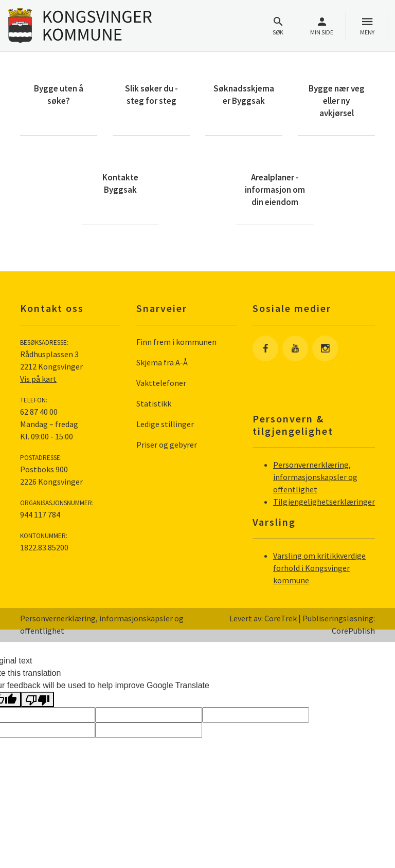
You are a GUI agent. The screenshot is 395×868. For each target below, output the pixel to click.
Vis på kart (38, 379)
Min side (322, 26)
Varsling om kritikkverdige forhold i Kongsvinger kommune (319, 568)
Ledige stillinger (165, 424)
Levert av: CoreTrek (263, 618)
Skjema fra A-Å (162, 362)
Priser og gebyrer (167, 445)
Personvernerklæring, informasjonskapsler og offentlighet (315, 477)
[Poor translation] (38, 700)
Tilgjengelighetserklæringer (324, 502)
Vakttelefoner (161, 383)
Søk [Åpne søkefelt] (278, 26)
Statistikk (154, 403)
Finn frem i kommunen (176, 342)
